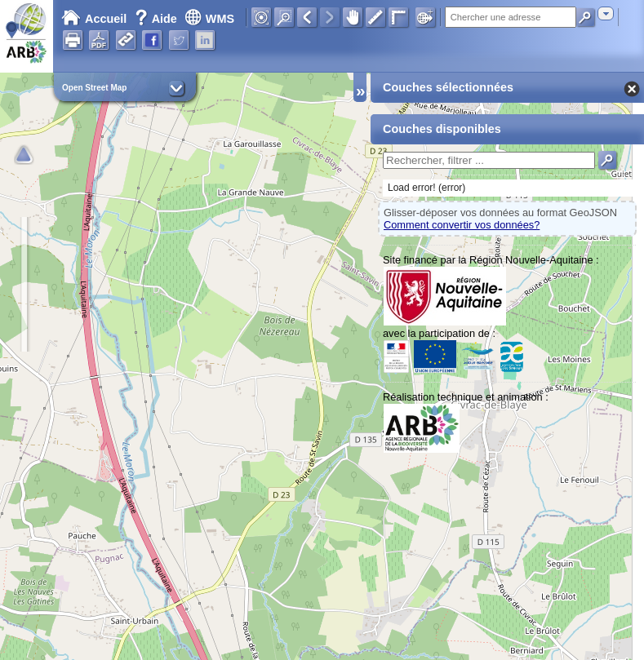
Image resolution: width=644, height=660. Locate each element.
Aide (158, 19)
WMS (209, 19)
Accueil (94, 19)
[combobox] (606, 13)
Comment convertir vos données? (462, 225)
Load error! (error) (426, 188)
